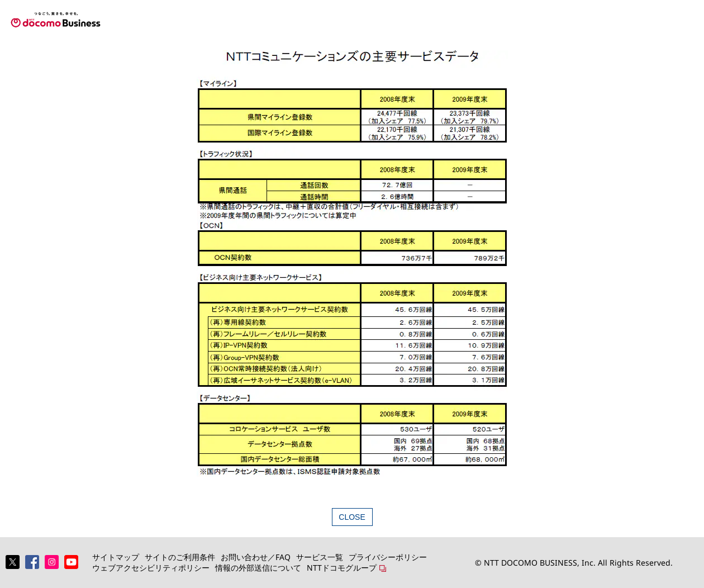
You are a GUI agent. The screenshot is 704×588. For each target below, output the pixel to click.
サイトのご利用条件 (180, 557)
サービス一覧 (320, 557)
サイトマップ (116, 557)
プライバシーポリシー (388, 557)
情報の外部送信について (258, 568)
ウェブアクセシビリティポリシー (151, 568)
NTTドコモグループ (342, 568)
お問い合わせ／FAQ (256, 557)
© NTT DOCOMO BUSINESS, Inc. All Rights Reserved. (574, 563)
